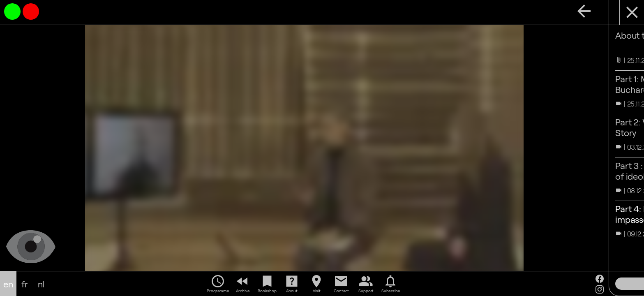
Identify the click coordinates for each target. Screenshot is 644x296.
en (8, 284)
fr (25, 284)
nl (41, 284)
